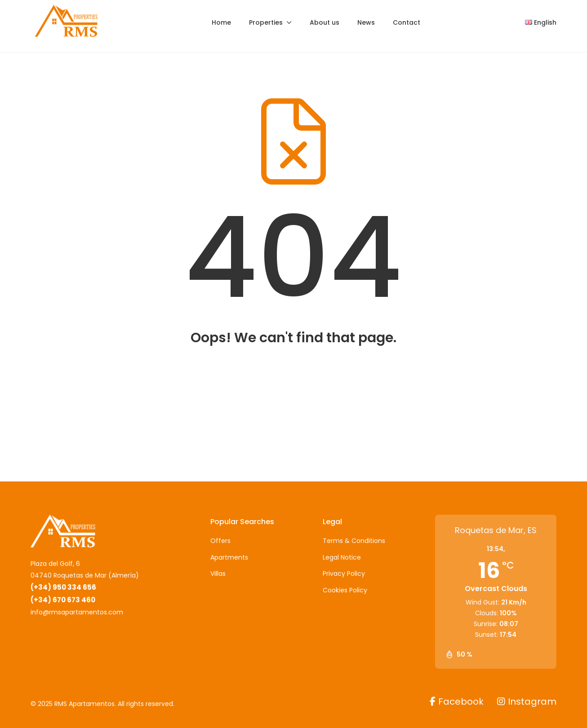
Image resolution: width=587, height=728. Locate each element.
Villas (218, 574)
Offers (220, 541)
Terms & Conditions (354, 541)
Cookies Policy (345, 590)
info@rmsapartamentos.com (77, 612)
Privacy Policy (344, 574)
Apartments (229, 557)
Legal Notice (342, 557)
